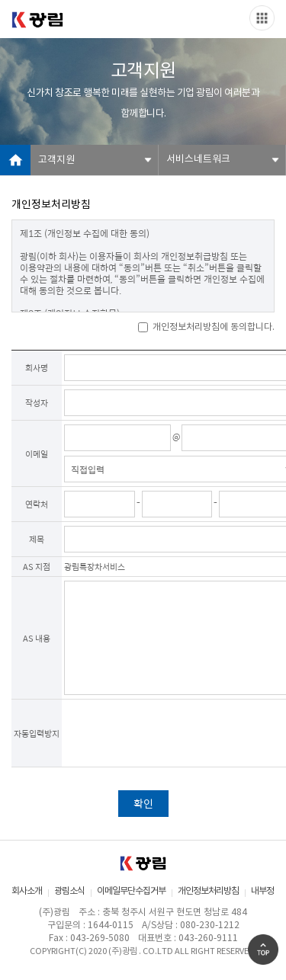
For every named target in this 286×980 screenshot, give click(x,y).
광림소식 (69, 891)
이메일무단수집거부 (131, 891)
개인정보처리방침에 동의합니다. (206, 327)
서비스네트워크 (198, 160)
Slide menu (262, 18)
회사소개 (27, 891)
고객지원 (56, 160)
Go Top (263, 950)
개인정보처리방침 (208, 891)
